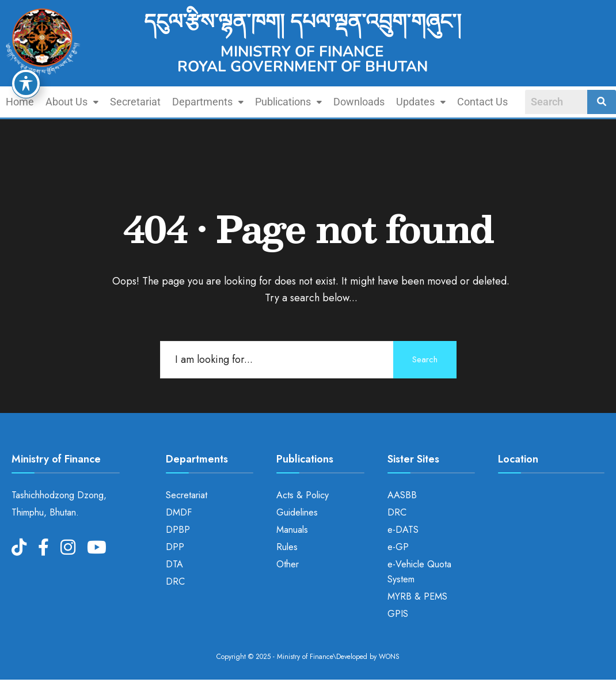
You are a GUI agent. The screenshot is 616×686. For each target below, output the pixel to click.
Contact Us (482, 102)
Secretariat (135, 102)
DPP (175, 547)
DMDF (179, 512)
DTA (174, 564)
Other (288, 564)
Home (20, 102)
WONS (389, 657)
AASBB (402, 495)
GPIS (398, 614)
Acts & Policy (303, 495)
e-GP (398, 547)
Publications (288, 102)
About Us (72, 102)
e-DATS (403, 530)
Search (425, 359)
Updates (421, 102)
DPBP (178, 530)
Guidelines (297, 512)
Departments (208, 102)
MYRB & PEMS (417, 596)
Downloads (359, 102)
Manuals (292, 530)
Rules (287, 547)
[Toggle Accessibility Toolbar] (26, 84)
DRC (175, 581)
